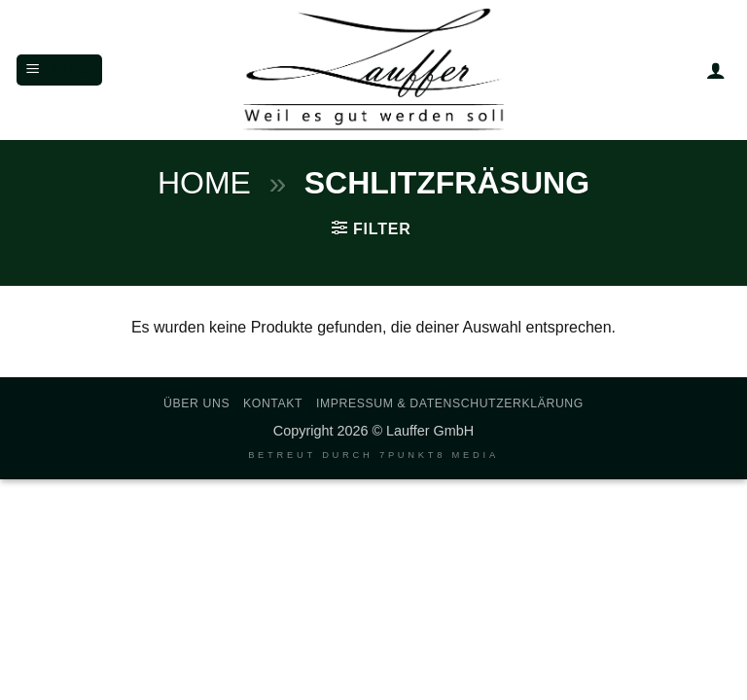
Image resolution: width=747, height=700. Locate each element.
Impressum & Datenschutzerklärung (450, 403)
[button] (59, 70)
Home (204, 183)
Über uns (196, 403)
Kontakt (273, 403)
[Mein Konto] (716, 70)
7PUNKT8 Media (439, 455)
